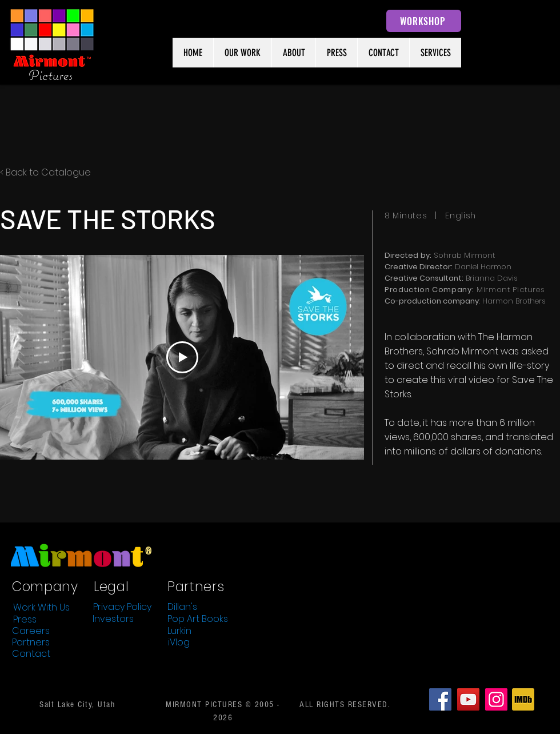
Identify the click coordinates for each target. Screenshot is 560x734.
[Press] (25, 619)
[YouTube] (468, 699)
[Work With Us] (41, 607)
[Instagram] (496, 699)
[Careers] (31, 631)
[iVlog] (179, 642)
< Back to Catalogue (45, 172)
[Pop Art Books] (198, 619)
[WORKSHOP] (424, 21)
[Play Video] (182, 357)
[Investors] (113, 619)
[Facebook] (440, 699)
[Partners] (31, 642)
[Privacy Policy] (122, 607)
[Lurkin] (179, 631)
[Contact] (31, 653)
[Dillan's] (182, 607)
